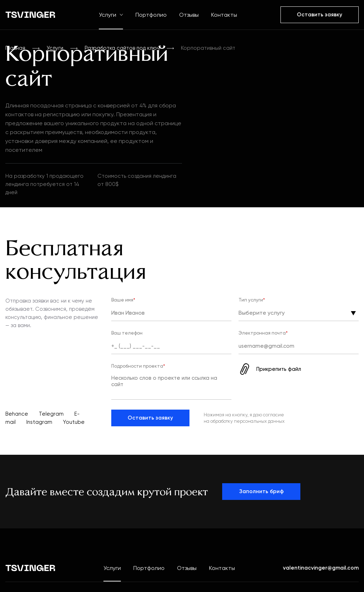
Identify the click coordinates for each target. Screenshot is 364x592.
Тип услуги (252, 300)
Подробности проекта (138, 366)
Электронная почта (263, 333)
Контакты (224, 15)
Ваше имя (123, 300)
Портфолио (151, 15)
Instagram (39, 422)
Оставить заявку (150, 418)
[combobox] (240, 314)
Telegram (51, 414)
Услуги (111, 15)
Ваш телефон (127, 333)
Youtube (74, 422)
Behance (17, 414)
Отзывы (189, 15)
